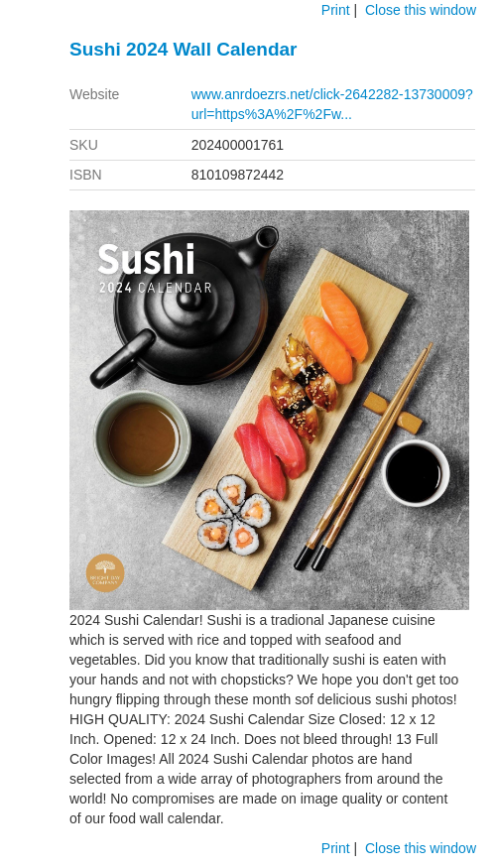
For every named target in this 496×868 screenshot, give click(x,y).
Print (336, 10)
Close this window (421, 10)
